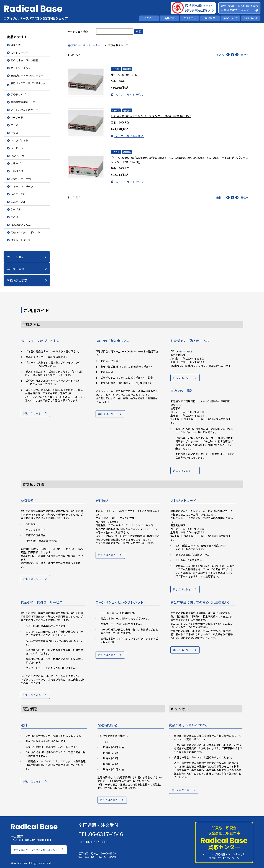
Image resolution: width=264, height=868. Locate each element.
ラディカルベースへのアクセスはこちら (36, 848)
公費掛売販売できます (235, 10)
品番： (115, 81)
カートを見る (16, 257)
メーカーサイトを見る (127, 95)
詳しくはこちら (32, 415)
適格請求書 (199, 5)
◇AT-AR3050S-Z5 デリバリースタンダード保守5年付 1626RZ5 (151, 115)
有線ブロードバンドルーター (84, 45)
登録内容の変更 (17, 280)
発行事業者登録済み (199, 10)
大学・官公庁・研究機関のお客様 (239, 6)
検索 (139, 31)
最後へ (245, 55)
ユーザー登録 (16, 269)
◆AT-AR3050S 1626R (125, 75)
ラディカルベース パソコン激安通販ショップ (36, 18)
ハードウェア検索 (78, 32)
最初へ (220, 55)
